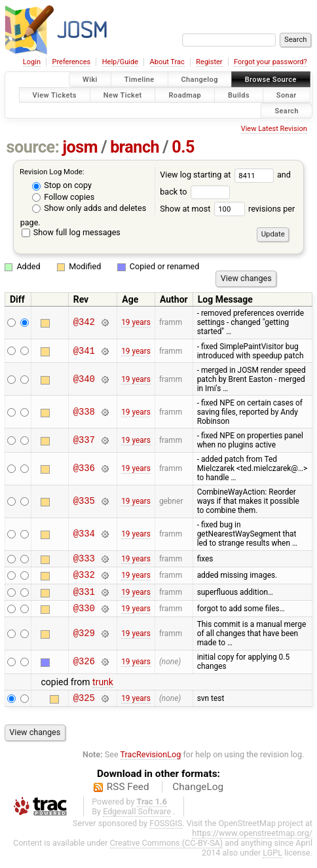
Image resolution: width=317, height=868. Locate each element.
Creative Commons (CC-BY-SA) (167, 853)
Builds (239, 95)
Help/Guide (120, 62)
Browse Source (271, 80)
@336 (84, 469)
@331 (84, 597)
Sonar (287, 95)
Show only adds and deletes (89, 208)
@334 (84, 534)
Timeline (140, 80)
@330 (84, 615)
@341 (84, 351)
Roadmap (185, 95)
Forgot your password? (270, 62)
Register (209, 62)
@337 (84, 440)
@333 (84, 560)
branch (135, 147)
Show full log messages (71, 232)
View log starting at (218, 175)
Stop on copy (62, 185)
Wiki (90, 80)
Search (287, 110)
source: (33, 147)
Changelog (200, 80)
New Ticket (123, 95)
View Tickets (55, 95)
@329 (84, 641)
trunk (103, 690)
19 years (136, 322)
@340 (84, 379)
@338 (84, 412)
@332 (84, 578)
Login (32, 62)
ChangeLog (198, 797)
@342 (84, 323)
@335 (84, 501)
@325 (84, 707)
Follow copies (63, 197)
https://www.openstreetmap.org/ (252, 843)
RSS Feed (128, 797)
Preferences (71, 62)
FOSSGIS (166, 833)
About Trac (167, 62)
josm (80, 147)
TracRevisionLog (151, 764)
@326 (84, 670)
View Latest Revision (274, 129)
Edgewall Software (137, 821)
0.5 (183, 147)
